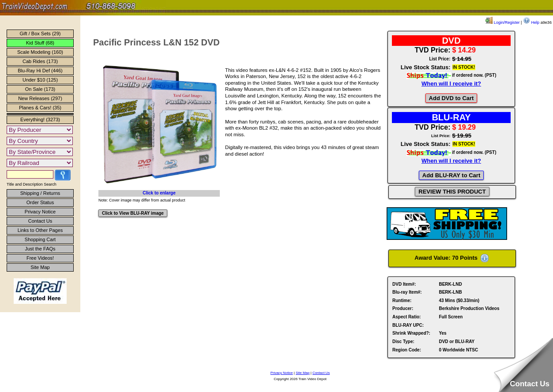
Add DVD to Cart (451, 98)
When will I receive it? (451, 84)
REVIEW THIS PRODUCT (452, 192)
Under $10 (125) (40, 80)
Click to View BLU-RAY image (133, 213)
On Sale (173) (40, 89)
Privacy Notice (40, 212)
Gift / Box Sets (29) (40, 34)
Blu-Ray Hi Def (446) (40, 71)
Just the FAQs (40, 249)
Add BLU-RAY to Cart (451, 175)
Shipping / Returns (40, 193)
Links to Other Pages (40, 230)
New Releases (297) (40, 98)
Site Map (40, 267)
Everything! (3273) (40, 119)
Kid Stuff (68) (40, 43)
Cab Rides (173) (40, 61)
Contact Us (40, 221)
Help (531, 22)
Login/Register (502, 22)
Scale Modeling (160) (40, 52)
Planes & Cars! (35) (40, 108)
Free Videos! (40, 258)
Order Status (40, 202)
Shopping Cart (40, 239)
